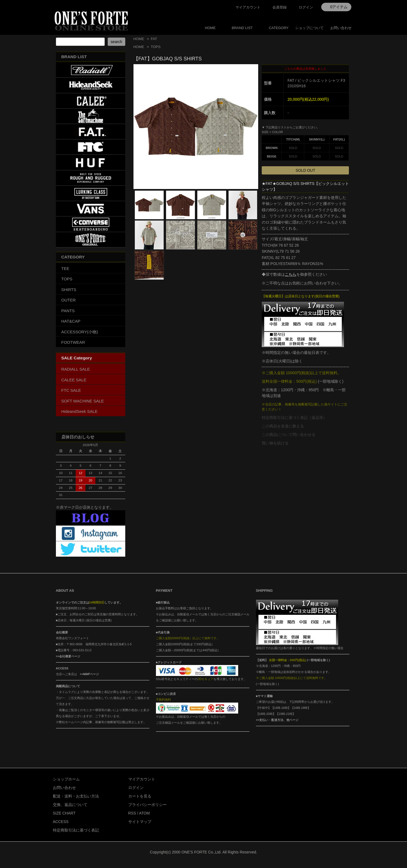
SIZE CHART (64, 813)
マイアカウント (248, 7)
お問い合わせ (341, 28)
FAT (154, 39)
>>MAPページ (90, 674)
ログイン (306, 7)
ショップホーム (66, 779)
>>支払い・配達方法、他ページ (277, 720)
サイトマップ (140, 822)
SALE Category (77, 358)
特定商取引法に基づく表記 (76, 830)
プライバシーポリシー (147, 805)
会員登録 (280, 7)
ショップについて (309, 28)
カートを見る (140, 796)
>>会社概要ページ (68, 656)
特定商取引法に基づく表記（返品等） (294, 418)
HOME (210, 28)
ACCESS (61, 822)
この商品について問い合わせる (289, 435)
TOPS (156, 47)
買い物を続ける (275, 443)
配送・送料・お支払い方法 (76, 796)
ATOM (144, 813)
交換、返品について (70, 805)
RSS (132, 813)
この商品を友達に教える (283, 426)
